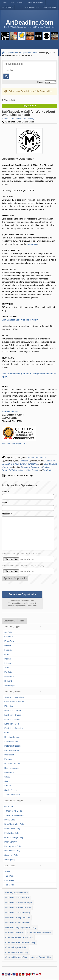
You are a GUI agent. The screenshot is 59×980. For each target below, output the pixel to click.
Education (9, 706)
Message (7, 514)
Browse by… (10, 621)
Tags (22, 621)
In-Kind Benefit (31, 470)
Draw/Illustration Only (14, 824)
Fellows (8, 646)
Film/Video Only (12, 833)
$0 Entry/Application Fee (17, 893)
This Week (9, 876)
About (5, 2)
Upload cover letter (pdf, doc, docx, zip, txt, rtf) (23, 566)
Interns (8, 663)
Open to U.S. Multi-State (16, 957)
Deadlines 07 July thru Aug (18, 913)
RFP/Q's (8, 681)
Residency (9, 676)
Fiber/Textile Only (12, 829)
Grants (7, 654)
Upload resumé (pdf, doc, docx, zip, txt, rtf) (21, 554)
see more (33, 244)
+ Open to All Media (37, 458)
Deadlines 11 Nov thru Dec (18, 922)
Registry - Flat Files (13, 764)
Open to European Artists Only (19, 937)
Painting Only (10, 842)
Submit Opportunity (32, 7)
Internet (8, 659)
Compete (24, 461)
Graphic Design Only (14, 837)
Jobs (7, 668)
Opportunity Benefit (13, 691)
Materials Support (12, 746)
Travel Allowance (12, 794)
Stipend (8, 786)
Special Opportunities (41, 957)
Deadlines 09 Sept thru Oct (18, 917)
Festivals (8, 650)
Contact (20, 2)
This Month (9, 885)
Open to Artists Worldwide (39, 932)
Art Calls (8, 632)
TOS (12, 2)
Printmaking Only (12, 851)
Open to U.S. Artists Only (17, 952)
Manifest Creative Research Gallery (18, 119)
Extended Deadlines (29, 464)
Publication (48, 470)
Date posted (9, 866)
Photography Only (13, 846)
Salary (7, 777)
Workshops (10, 685)
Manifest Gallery (10, 412)
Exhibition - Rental (13, 719)
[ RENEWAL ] (8, 7)
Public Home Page (17, 91)
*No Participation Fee (14, 697)
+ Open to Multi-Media (14, 815)
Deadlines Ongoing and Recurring (21, 927)
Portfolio (8, 672)
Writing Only (10, 860)
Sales (7, 781)
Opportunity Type (12, 626)
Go (6, 77)
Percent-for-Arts (12, 750)
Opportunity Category (14, 801)
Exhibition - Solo (16, 470)
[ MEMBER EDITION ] (35, 2)
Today (7, 872)
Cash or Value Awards (31, 467)
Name (5, 492)
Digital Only (10, 820)
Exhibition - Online (13, 715)
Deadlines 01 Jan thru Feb (17, 898)
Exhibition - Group (13, 711)
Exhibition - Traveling (14, 728)
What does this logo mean (14, 444)
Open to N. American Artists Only (20, 942)
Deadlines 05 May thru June (18, 907)
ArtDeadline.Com (29, 22)
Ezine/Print (9, 641)
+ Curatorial (10, 806)
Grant (7, 733)
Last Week (9, 880)
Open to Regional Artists (16, 947)
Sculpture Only (11, 855)
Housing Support (12, 737)
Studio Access (11, 790)
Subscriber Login (49, 7)
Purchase (9, 759)
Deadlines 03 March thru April (19, 903)
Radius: (41, 82)
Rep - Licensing (11, 768)
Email (5, 503)
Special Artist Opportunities (40, 91)
